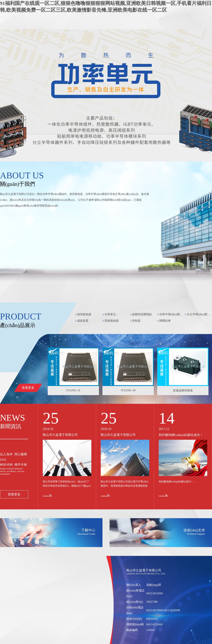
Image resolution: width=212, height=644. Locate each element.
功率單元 (110, 314)
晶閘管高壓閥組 (142, 314)
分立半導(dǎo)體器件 (199, 314)
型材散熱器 (112, 321)
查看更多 (28, 388)
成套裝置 (83, 321)
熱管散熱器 (84, 314)
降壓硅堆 (165, 321)
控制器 (136, 321)
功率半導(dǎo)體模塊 (172, 314)
